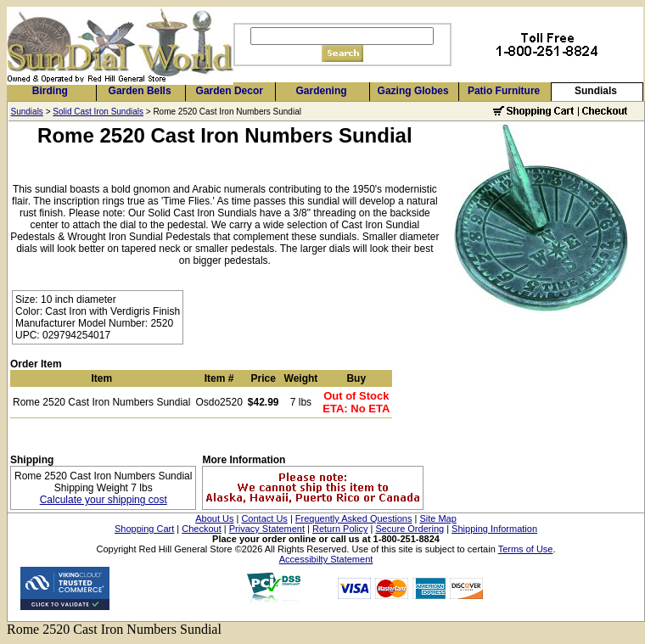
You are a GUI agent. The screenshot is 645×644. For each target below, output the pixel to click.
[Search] (342, 36)
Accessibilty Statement (326, 559)
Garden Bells (140, 91)
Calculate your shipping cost (104, 500)
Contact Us (264, 518)
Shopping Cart (144, 529)
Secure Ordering (409, 529)
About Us (214, 518)
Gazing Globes (413, 91)
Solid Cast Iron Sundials (98, 112)
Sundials (596, 91)
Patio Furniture (504, 91)
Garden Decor (230, 91)
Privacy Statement (267, 529)
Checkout (201, 529)
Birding (50, 91)
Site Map (437, 518)
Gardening (322, 91)
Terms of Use (526, 549)
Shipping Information (494, 529)
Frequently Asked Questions (354, 518)
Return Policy (340, 529)
